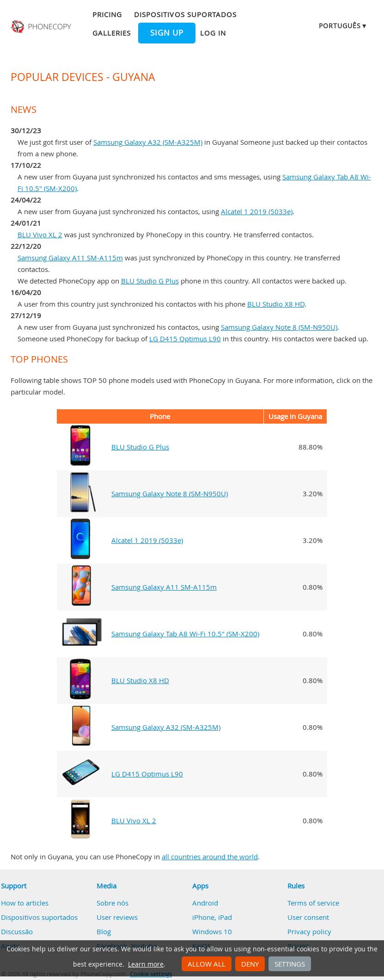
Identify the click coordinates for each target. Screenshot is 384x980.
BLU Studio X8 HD (276, 304)
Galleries (112, 33)
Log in (213, 33)
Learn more (146, 964)
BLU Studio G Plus (150, 281)
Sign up (167, 33)
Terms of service (313, 903)
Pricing (107, 14)
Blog (104, 931)
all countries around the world (210, 857)
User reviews (117, 917)
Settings (290, 964)
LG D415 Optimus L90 (185, 339)
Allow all (207, 964)
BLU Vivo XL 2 (40, 234)
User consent (308, 917)
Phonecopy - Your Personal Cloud (42, 27)
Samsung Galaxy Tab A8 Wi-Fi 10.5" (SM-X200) (185, 634)
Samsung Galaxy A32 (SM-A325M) (148, 142)
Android (205, 903)
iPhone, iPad (212, 917)
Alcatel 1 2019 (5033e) (257, 211)
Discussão (17, 931)
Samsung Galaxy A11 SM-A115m (70, 258)
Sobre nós (113, 903)
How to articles (25, 903)
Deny (250, 964)
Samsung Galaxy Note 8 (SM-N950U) (279, 327)
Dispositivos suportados (185, 14)
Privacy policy (309, 931)
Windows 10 (212, 931)
